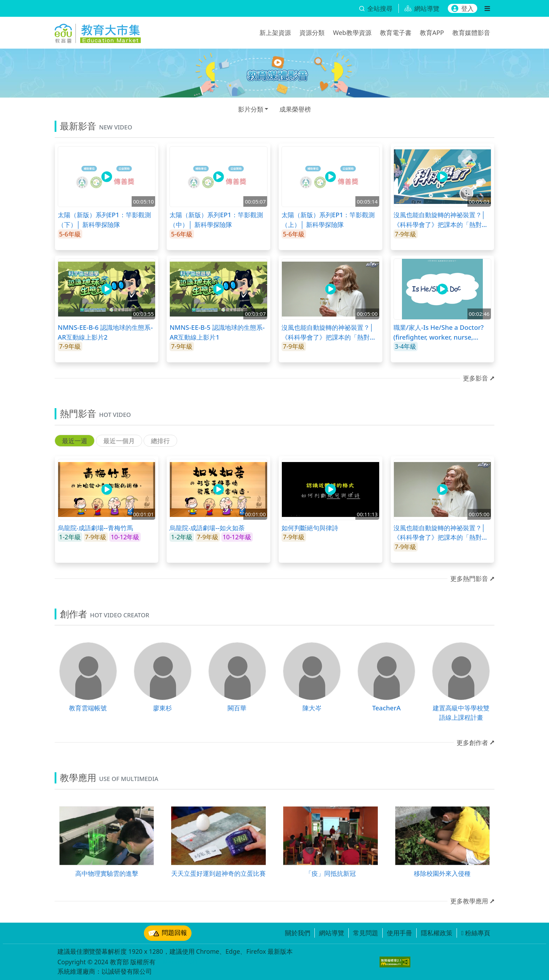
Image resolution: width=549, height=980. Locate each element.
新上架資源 (275, 33)
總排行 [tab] (160, 441)
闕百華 (237, 708)
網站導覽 (332, 933)
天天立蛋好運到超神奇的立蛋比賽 (218, 873)
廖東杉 (162, 708)
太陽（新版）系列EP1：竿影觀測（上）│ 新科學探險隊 (328, 219)
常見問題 (366, 933)
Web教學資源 (352, 33)
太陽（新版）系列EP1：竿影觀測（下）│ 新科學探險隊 (104, 219)
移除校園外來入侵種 (442, 873)
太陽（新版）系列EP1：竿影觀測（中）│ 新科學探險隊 (216, 219)
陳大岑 (312, 708)
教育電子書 (396, 33)
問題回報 (168, 933)
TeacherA (386, 708)
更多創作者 (472, 743)
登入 (463, 8)
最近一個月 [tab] (119, 441)
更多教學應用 (469, 901)
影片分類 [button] (251, 109)
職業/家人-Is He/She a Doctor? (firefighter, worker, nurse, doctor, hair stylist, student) (439, 332)
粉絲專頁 (476, 933)
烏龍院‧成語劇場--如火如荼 (207, 528)
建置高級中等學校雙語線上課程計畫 (461, 713)
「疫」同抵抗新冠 (331, 873)
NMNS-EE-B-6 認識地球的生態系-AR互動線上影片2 (105, 332)
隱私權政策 (437, 933)
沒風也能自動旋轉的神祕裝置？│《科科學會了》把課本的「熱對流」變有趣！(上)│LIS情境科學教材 (328, 332)
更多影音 (475, 378)
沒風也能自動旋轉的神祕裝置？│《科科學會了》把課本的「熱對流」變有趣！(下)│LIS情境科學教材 (440, 220)
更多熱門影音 (469, 578)
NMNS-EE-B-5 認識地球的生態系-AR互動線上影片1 (217, 332)
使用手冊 (399, 933)
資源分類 (312, 33)
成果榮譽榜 (295, 109)
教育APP (432, 33)
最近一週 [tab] (75, 441)
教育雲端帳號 (88, 708)
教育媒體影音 (471, 33)
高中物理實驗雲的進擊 (107, 873)
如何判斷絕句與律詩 (310, 528)
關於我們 (298, 933)
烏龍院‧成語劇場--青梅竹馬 (95, 528)
